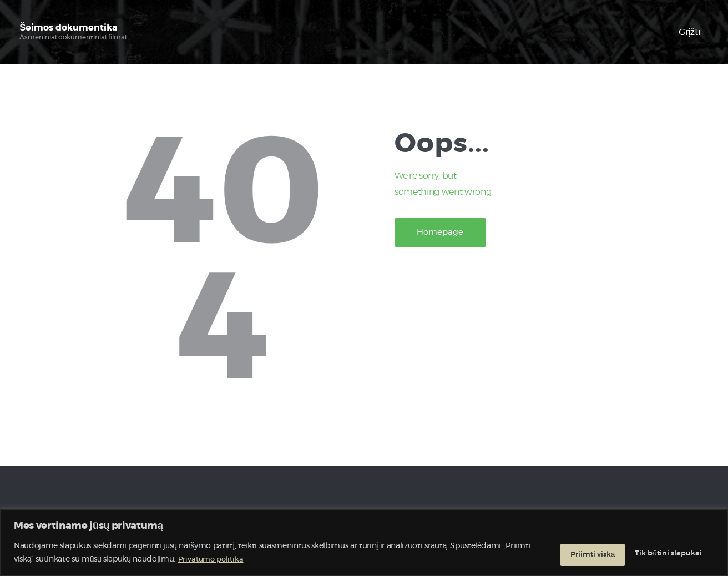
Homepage (448, 234)
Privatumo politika (241, 560)
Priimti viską (675, 553)
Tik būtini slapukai (582, 553)
